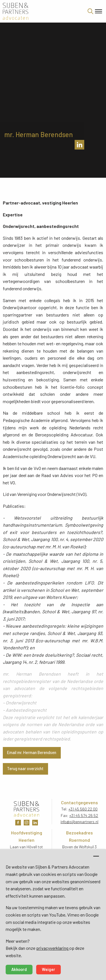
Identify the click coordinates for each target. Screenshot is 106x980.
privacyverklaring (53, 948)
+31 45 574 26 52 (84, 815)
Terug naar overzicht (25, 769)
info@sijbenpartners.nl (79, 822)
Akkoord (19, 969)
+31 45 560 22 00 (83, 809)
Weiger (48, 969)
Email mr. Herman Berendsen (32, 752)
